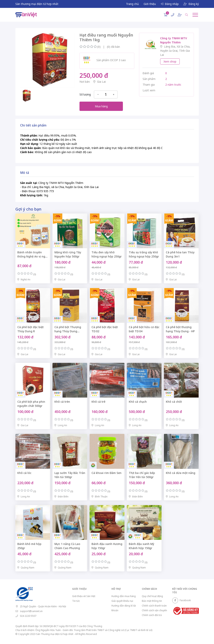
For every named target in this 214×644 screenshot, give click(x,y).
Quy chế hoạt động (152, 596)
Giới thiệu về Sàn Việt (84, 596)
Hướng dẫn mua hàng (124, 596)
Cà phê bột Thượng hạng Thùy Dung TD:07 (68, 331)
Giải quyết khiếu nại (122, 601)
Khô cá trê (98, 402)
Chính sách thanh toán (154, 606)
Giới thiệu (150, 4)
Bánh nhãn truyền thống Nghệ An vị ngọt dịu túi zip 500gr (33, 256)
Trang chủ (132, 4)
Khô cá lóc (24, 473)
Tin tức (76, 601)
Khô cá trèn (62, 402)
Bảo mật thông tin (152, 601)
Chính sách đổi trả (152, 615)
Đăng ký (191, 4)
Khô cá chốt (174, 402)
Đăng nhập (170, 4)
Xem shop (170, 61)
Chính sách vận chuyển (154, 610)
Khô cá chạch (138, 402)
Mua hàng (101, 106)
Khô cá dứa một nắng (181, 473)
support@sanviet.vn (31, 611)
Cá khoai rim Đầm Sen (107, 473)
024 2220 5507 (28, 616)
